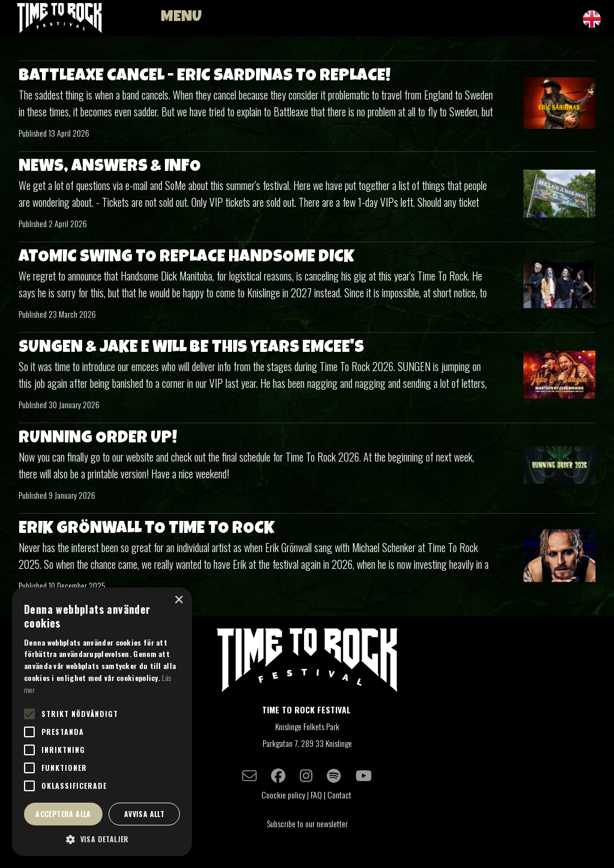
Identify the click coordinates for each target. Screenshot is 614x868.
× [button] (178, 600)
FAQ (316, 795)
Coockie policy (283, 795)
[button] (102, 839)
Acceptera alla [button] (63, 814)
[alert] (102, 722)
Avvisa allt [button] (144, 814)
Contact (340, 795)
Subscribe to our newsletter (307, 823)
